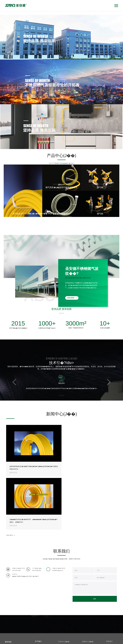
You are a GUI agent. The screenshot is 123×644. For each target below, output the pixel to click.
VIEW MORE (72, 298)
